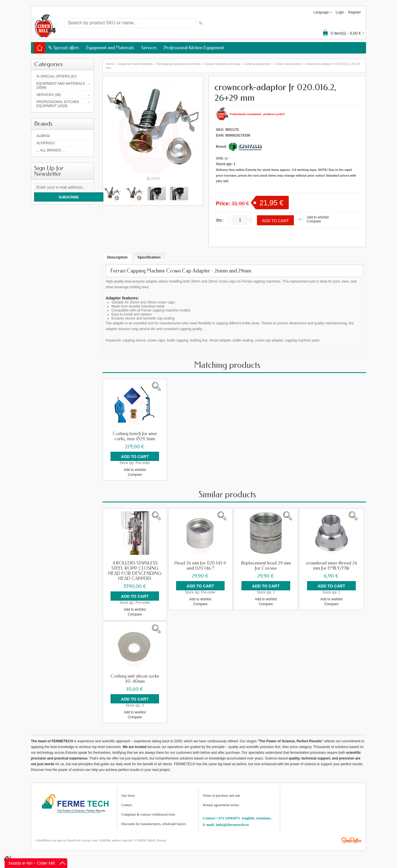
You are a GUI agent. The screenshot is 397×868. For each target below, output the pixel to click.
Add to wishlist (318, 217)
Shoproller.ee (351, 840)
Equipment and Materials (110, 48)
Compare (314, 221)
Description (117, 257)
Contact (127, 805)
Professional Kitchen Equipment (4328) (58, 104)
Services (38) (49, 95)
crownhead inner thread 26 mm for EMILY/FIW (331, 566)
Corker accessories (288, 64)
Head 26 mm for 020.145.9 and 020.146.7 (200, 566)
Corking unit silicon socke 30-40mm (135, 679)
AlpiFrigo (46, 143)
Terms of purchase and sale (221, 796)
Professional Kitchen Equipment (194, 48)
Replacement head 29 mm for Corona (266, 566)
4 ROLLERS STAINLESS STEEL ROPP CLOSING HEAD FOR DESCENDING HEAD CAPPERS (135, 571)
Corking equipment (258, 64)
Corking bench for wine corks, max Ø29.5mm (135, 436)
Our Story (128, 796)
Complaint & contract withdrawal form (148, 814)
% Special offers (64, 48)
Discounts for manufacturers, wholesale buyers (154, 824)
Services (149, 48)
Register (354, 12)
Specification (149, 257)
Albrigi (43, 136)
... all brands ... (51, 150)
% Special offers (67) (57, 76)
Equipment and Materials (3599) (61, 86)
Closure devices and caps (223, 64)
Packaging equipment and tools (179, 64)
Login (340, 12)
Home (110, 64)
